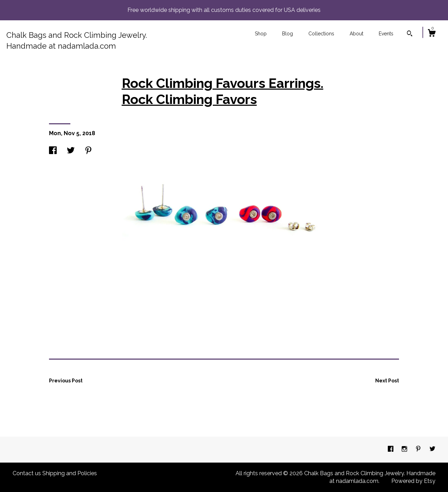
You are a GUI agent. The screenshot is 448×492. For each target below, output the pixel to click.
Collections (321, 34)
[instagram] (405, 449)
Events (386, 34)
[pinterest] (419, 449)
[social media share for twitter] (71, 151)
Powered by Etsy (413, 481)
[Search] (410, 34)
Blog (288, 34)
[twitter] (432, 449)
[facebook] (391, 449)
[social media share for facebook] (53, 151)
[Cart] (432, 34)
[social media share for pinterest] (88, 151)
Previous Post (66, 381)
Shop (261, 34)
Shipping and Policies (70, 473)
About (356, 34)
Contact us (27, 473)
